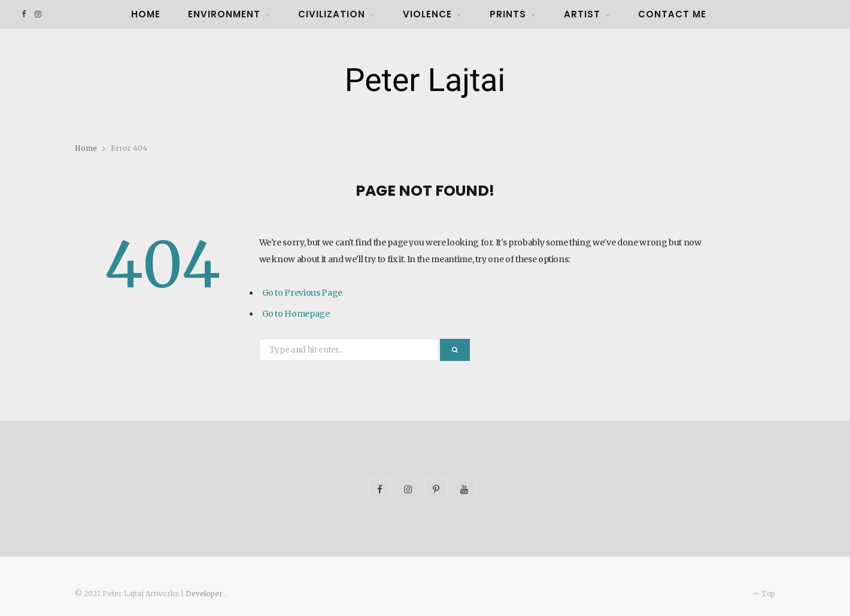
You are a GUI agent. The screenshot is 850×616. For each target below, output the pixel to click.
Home (146, 14)
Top (764, 594)
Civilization (332, 14)
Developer (205, 594)
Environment (224, 14)
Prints (508, 14)
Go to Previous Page (302, 293)
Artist (582, 14)
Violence (427, 14)
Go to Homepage (296, 314)
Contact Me (672, 14)
